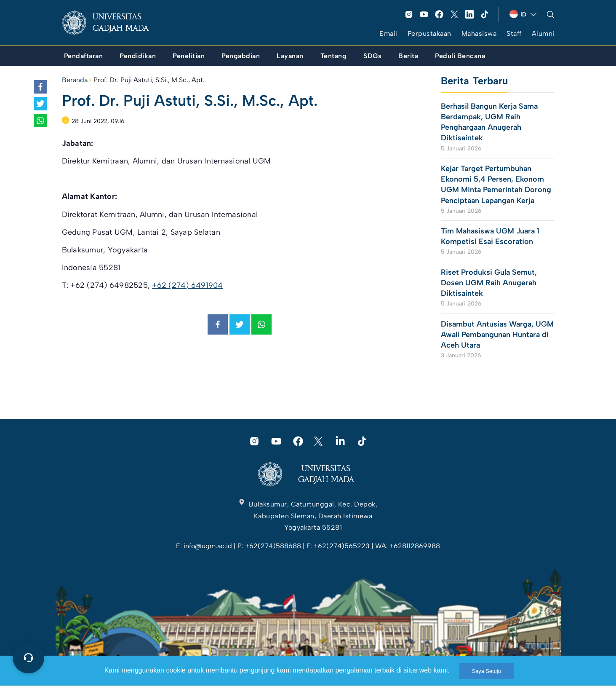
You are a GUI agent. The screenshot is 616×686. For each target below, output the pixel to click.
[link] (112, 23)
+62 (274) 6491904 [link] (187, 285)
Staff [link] (514, 33)
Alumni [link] (543, 33)
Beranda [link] (75, 80)
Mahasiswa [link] (479, 33)
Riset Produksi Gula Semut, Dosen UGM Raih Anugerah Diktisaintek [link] (489, 283)
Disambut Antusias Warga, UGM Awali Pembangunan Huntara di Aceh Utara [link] (497, 335)
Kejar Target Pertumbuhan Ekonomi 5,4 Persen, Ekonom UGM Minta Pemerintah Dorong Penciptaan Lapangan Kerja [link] (496, 185)
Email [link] (388, 33)
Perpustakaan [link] (429, 33)
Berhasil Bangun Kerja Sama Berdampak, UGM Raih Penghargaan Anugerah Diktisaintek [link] (489, 122)
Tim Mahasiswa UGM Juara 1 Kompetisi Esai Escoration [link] (490, 236)
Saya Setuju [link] (487, 671)
